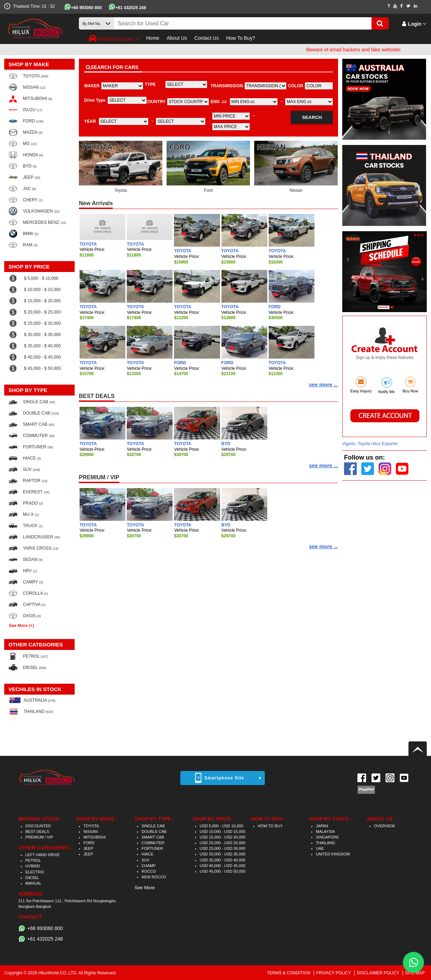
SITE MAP (415, 973)
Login (414, 24)
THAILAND (325, 843)
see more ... (323, 384)
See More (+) (21, 625)
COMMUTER (153, 843)
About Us (177, 38)
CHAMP (149, 866)
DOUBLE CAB (154, 832)
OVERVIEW (384, 826)
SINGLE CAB (153, 826)
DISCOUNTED (38, 826)
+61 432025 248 (131, 8)
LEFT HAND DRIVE (43, 855)
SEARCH (312, 117)
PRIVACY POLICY (334, 973)
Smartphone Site (224, 778)
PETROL (33, 860)
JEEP (88, 848)
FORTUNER (152, 848)
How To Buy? (241, 38)
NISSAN (91, 832)
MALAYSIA (325, 832)
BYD (226, 444)
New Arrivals (96, 203)
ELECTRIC (35, 872)
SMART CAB (153, 837)
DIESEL (32, 878)
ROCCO (149, 871)
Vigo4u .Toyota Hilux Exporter (370, 444)
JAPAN (322, 826)
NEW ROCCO (154, 877)
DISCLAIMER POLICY (379, 973)
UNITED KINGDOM (333, 854)
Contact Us (207, 38)
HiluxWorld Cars (114, 38)
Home (153, 38)
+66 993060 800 (86, 8)
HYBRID (33, 866)
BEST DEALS (97, 396)
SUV (146, 860)
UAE (320, 848)
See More (145, 888)
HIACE (148, 854)
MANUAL (33, 883)
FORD (275, 307)
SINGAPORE (327, 837)
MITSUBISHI (95, 837)
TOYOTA (88, 244)
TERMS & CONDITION (289, 973)
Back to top (418, 749)
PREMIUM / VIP (99, 477)
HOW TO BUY (270, 826)
